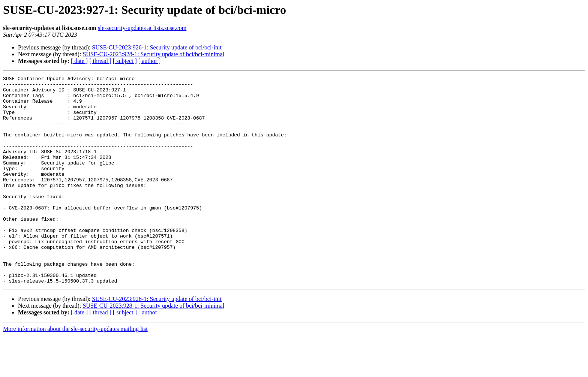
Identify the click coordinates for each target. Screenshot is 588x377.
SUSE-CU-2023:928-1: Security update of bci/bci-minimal (153, 54)
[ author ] (150, 61)
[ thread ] (100, 61)
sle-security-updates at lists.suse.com (142, 28)
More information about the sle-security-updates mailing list (75, 370)
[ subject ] (125, 61)
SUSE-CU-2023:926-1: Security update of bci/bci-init (157, 47)
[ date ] (79, 61)
